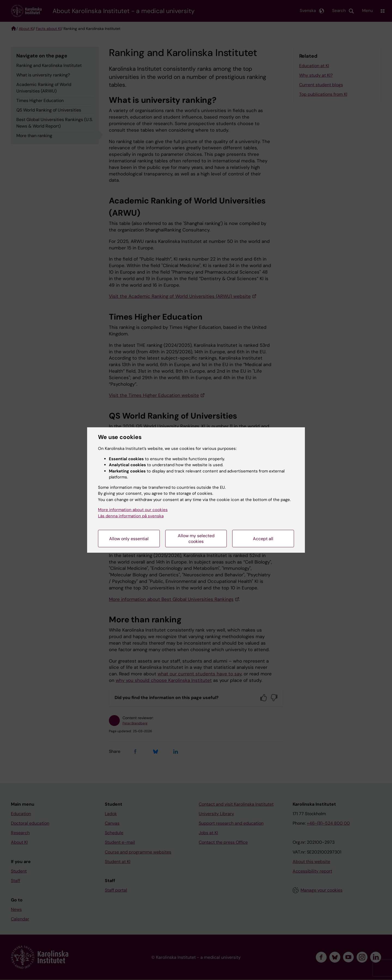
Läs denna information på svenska (131, 516)
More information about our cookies (133, 510)
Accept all (263, 539)
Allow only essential (129, 539)
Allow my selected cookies (196, 539)
